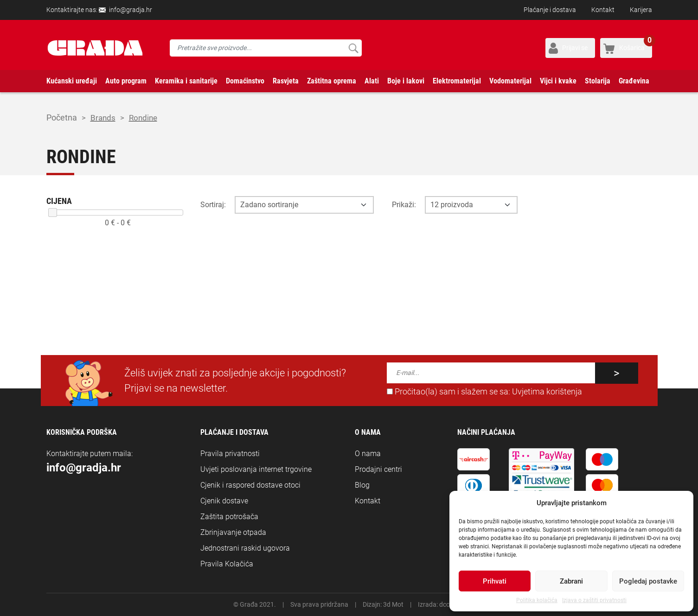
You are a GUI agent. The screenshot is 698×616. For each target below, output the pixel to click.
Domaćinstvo (245, 81)
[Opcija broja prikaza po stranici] (471, 205)
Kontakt (603, 10)
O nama (368, 454)
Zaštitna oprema (332, 81)
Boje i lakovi (406, 81)
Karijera (641, 10)
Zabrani (571, 581)
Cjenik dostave (224, 501)
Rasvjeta (286, 81)
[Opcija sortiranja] (304, 205)
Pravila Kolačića (227, 564)
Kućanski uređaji (72, 81)
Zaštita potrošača (229, 517)
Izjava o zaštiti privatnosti (594, 600)
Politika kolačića (537, 600)
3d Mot (393, 604)
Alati (372, 81)
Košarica (636, 45)
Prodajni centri (378, 469)
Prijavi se (575, 48)
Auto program (126, 81)
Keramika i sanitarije (186, 81)
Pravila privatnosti (230, 454)
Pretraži (353, 48)
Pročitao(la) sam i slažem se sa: (484, 392)
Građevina (634, 81)
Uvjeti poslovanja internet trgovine (256, 469)
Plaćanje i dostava (550, 10)
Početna (62, 117)
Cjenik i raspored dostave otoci (250, 485)
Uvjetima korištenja (547, 392)
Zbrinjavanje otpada (233, 532)
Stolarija (598, 81)
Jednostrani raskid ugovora (245, 548)
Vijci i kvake (558, 81)
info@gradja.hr (131, 10)
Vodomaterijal (510, 81)
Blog (362, 485)
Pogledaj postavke (648, 581)
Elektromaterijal (457, 81)
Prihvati (495, 581)
